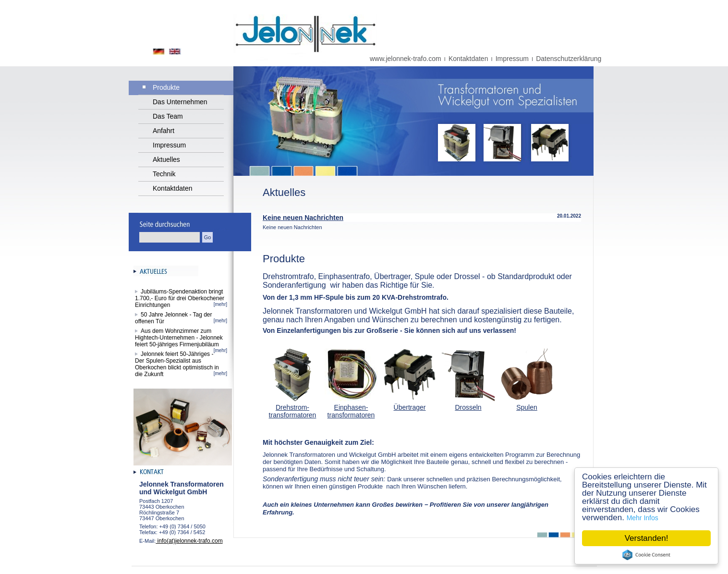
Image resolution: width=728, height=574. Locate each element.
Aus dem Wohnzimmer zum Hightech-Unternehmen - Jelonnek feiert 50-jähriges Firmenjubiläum (180, 338)
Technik (164, 174)
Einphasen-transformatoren (351, 411)
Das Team (168, 116)
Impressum (512, 59)
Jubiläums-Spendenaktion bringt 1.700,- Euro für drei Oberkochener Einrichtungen (180, 298)
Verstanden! (647, 538)
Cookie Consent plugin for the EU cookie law (646, 555)
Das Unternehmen (180, 102)
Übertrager (410, 407)
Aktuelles (166, 159)
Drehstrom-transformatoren (293, 411)
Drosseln (468, 407)
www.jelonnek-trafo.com (406, 59)
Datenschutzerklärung (569, 59)
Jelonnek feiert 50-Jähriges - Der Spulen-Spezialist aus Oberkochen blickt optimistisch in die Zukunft (177, 364)
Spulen (527, 407)
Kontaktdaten (468, 59)
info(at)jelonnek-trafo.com (189, 541)
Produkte (166, 87)
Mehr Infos (643, 518)
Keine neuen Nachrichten (303, 218)
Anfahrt (164, 131)
